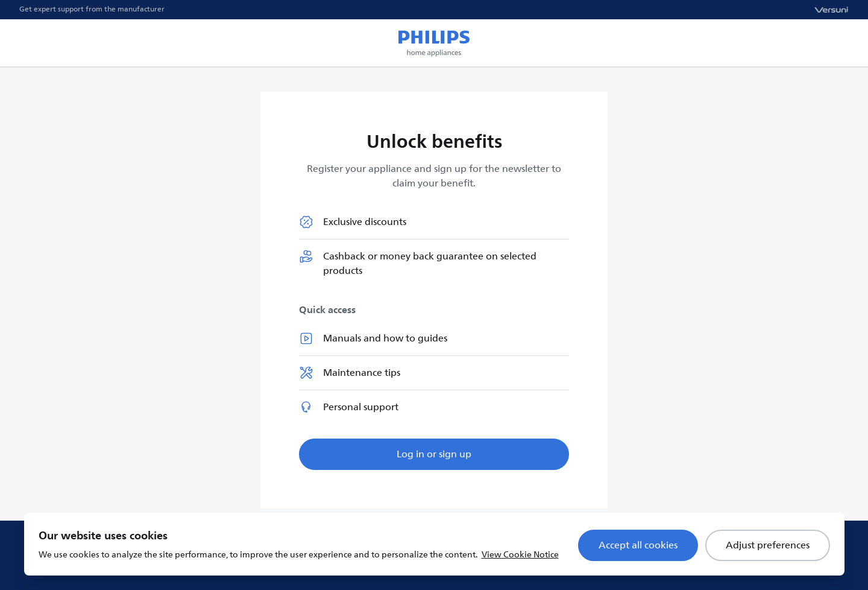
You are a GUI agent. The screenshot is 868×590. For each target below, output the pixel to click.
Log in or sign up (434, 454)
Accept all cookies (638, 545)
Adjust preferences (768, 545)
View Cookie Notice (520, 555)
